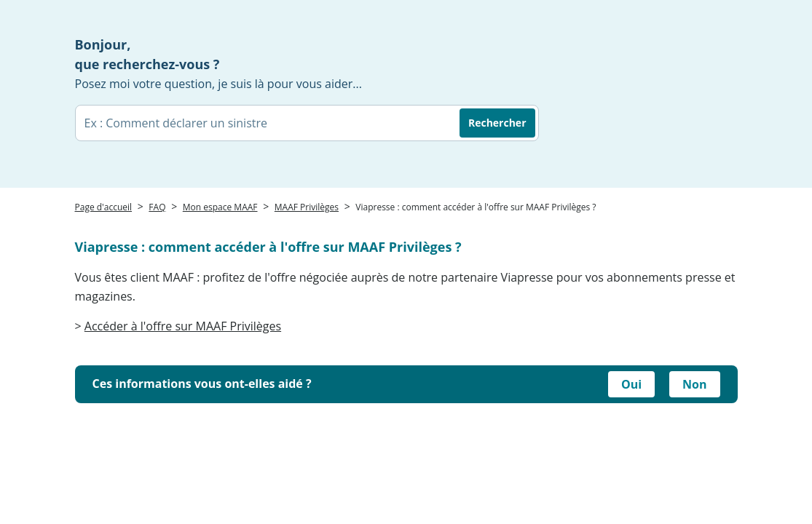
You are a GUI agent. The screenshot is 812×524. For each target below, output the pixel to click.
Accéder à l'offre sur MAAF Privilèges (183, 326)
